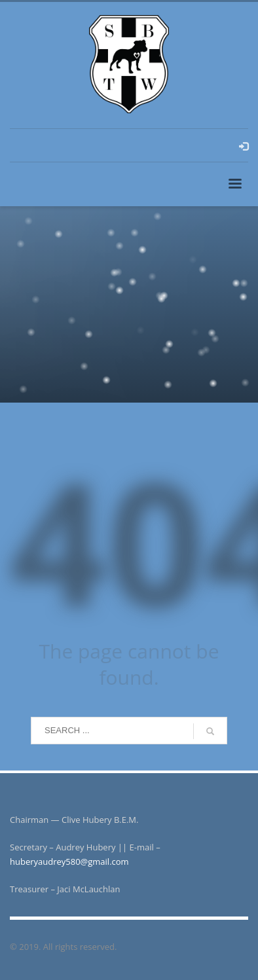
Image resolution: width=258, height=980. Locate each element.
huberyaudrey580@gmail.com (69, 862)
